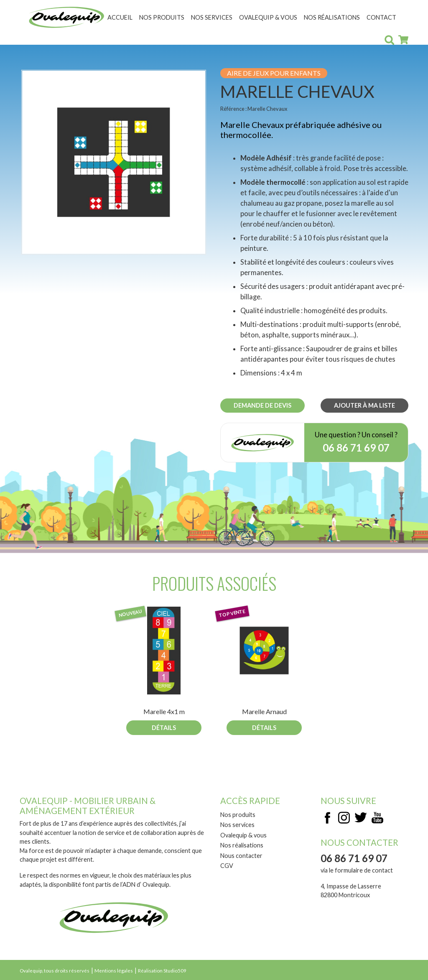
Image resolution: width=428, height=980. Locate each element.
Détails (164, 728)
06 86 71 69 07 (356, 448)
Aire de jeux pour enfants (274, 73)
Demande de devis (262, 405)
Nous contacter (241, 856)
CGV (227, 866)
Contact (381, 17)
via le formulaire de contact (357, 870)
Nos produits (162, 17)
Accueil (120, 17)
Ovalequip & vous (268, 17)
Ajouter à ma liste (364, 405)
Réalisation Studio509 (162, 971)
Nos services (212, 17)
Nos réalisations (332, 17)
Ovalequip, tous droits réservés (55, 971)
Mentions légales (114, 971)
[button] (114, 161)
